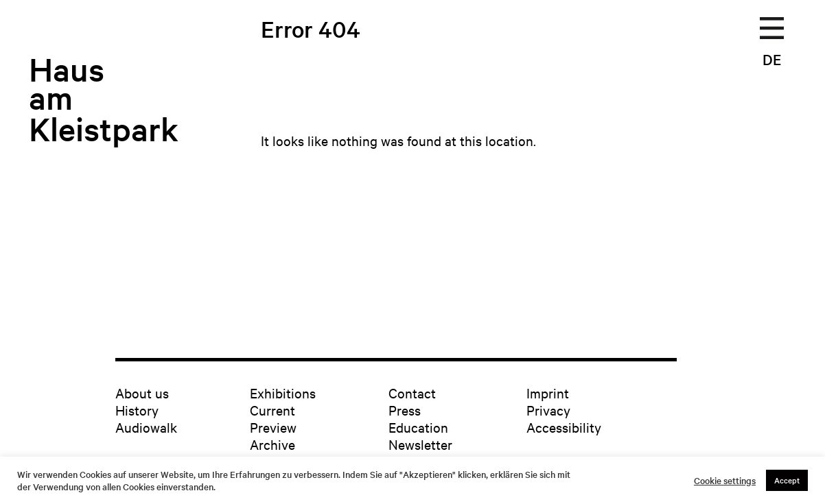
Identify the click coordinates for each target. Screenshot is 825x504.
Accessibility (564, 427)
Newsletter (420, 444)
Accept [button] (787, 480)
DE (772, 59)
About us (142, 393)
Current (272, 410)
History (137, 410)
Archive (272, 444)
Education (418, 427)
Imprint (548, 393)
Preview (273, 427)
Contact (412, 393)
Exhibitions (283, 393)
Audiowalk (146, 427)
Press (405, 410)
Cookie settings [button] (725, 481)
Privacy (548, 410)
